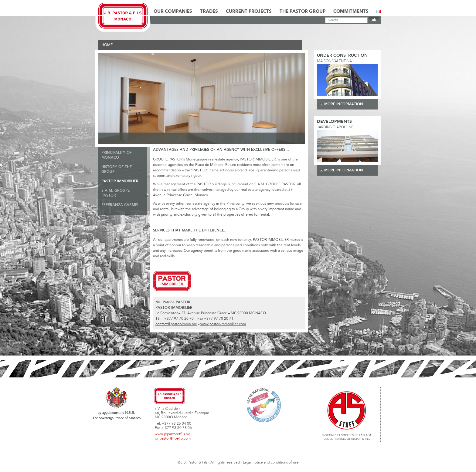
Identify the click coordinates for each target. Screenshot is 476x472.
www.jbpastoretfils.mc (173, 434)
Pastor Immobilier (120, 181)
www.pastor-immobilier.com (223, 324)
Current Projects (249, 12)
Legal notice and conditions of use (271, 463)
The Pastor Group (303, 12)
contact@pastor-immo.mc (176, 324)
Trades (209, 12)
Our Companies (173, 12)
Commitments (351, 12)
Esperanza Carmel (120, 205)
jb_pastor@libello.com (173, 439)
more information (344, 104)
